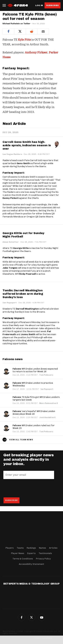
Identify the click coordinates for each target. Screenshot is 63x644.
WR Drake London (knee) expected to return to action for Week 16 (35, 370)
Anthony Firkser (36, 52)
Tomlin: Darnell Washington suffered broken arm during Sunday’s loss (23, 294)
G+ (42, 617)
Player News (18, 553)
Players (10, 548)
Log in (39, 5)
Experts (31, 553)
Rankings (31, 548)
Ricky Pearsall (27, 274)
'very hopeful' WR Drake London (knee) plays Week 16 (34, 413)
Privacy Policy (43, 559)
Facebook (22, 617)
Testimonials (45, 553)
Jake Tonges (10, 268)
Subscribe (52, 5)
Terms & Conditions (23, 559)
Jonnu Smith (28, 334)
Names (43, 548)
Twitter (32, 617)
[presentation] (29, 488)
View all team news (21, 440)
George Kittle (21, 248)
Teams (20, 548)
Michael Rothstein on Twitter (16, 24)
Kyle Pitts (24, 40)
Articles (53, 548)
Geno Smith (23, 163)
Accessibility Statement (32, 564)
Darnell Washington (27, 309)
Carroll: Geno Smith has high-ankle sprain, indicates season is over (27, 145)
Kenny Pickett (10, 198)
